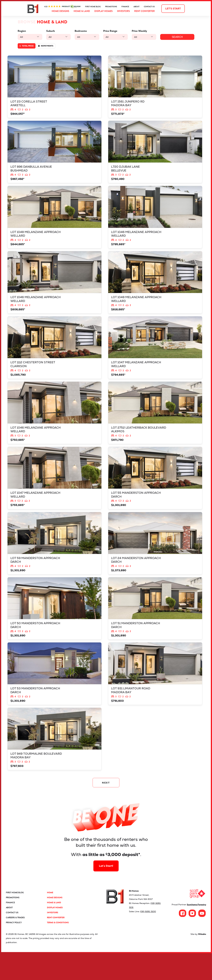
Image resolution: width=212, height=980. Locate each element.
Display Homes (103, 11)
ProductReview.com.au (62, 7)
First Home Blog (93, 7)
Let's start (173, 9)
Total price (27, 46)
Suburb (50, 31)
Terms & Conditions (58, 949)
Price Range (109, 31)
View (54, 88)
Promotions (111, 7)
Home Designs (60, 11)
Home (50, 919)
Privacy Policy (14, 949)
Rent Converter (144, 11)
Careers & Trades (15, 944)
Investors (123, 11)
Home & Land (82, 11)
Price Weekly (137, 31)
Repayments (46, 46)
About (136, 7)
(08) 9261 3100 (148, 938)
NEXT (106, 808)
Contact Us (149, 7)
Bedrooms (80, 31)
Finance (125, 7)
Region (22, 31)
